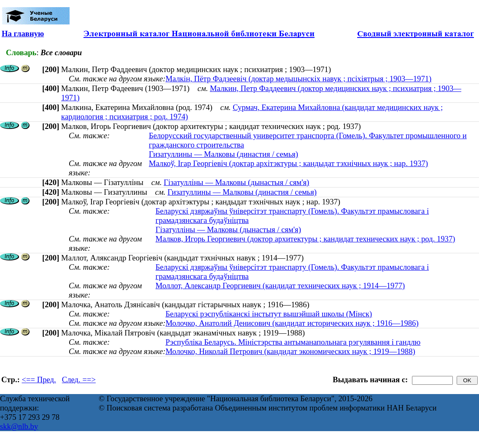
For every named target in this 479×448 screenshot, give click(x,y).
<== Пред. (39, 380)
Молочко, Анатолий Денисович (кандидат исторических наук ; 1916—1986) (292, 323)
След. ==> (79, 380)
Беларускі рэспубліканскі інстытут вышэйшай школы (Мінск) (269, 314)
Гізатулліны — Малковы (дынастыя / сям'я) (236, 182)
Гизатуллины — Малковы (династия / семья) (223, 154)
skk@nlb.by (19, 426)
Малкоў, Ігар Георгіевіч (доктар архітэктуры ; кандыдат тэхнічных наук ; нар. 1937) (288, 163)
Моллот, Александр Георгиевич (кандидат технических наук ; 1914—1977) (280, 286)
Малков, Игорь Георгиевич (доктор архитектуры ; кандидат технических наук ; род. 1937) (305, 239)
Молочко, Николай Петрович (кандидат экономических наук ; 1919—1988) (290, 351)
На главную (23, 34)
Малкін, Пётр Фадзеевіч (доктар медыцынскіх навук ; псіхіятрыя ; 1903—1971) (298, 79)
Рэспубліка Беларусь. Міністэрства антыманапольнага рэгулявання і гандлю (293, 342)
